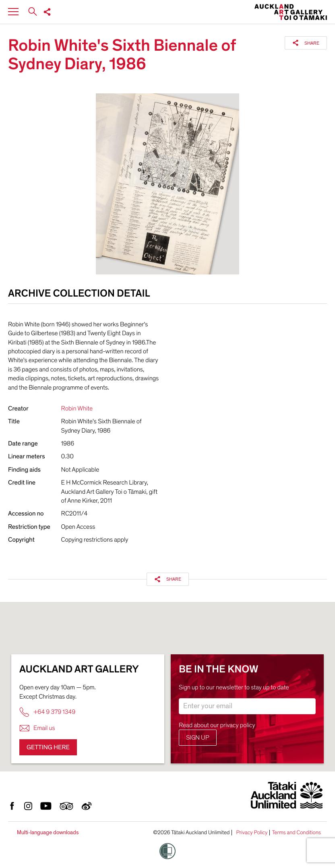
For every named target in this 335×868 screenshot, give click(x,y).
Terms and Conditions (296, 833)
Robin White (77, 408)
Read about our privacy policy (217, 725)
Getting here (48, 747)
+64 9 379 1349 (47, 712)
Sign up (198, 738)
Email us (37, 728)
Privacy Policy (252, 833)
